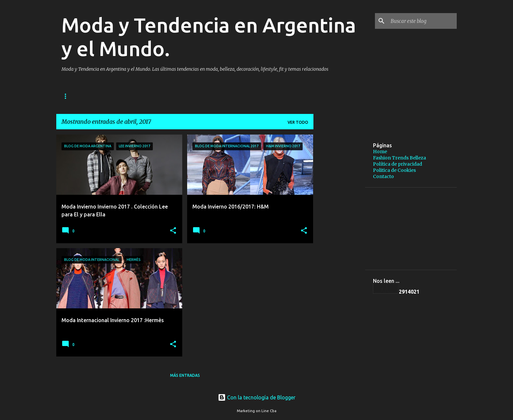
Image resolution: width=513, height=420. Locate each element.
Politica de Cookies (394, 170)
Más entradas (185, 375)
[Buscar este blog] (422, 21)
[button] (173, 231)
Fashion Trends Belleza (140, 96)
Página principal (80, 96)
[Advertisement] (395, 144)
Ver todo (298, 122)
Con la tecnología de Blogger (257, 397)
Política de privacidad (208, 96)
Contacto (383, 176)
